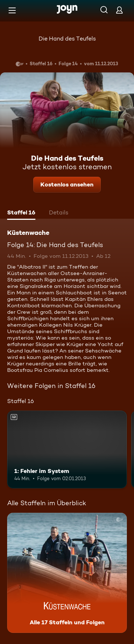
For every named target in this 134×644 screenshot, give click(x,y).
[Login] (119, 10)
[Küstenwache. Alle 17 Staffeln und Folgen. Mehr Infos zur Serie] (67, 573)
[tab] (21, 213)
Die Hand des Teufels (67, 39)
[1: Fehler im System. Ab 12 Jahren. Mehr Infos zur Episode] (67, 450)
